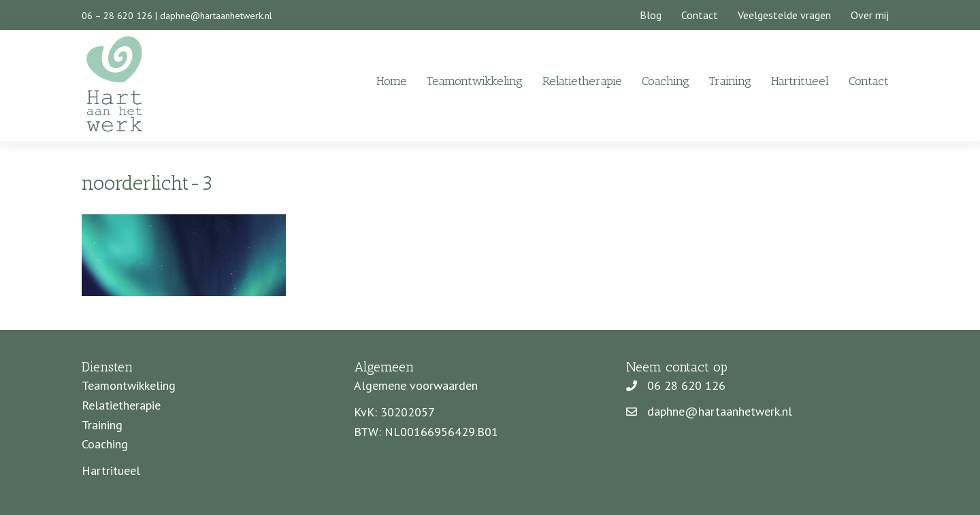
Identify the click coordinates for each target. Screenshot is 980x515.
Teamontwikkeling (475, 81)
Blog (651, 15)
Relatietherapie (582, 81)
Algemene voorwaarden (416, 385)
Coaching (666, 81)
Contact (700, 15)
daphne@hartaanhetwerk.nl (216, 16)
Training (730, 81)
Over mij (870, 15)
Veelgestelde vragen (784, 15)
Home (392, 81)
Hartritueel (800, 81)
